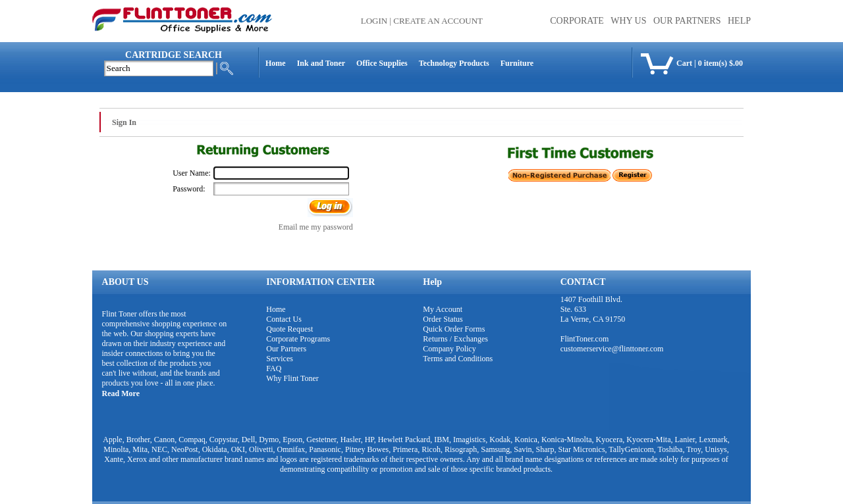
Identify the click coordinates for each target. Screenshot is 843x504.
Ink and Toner (321, 63)
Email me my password (316, 227)
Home (276, 63)
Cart (684, 63)
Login (374, 21)
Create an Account (438, 21)
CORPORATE (577, 21)
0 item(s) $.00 (721, 63)
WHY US (628, 21)
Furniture (517, 63)
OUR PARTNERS (687, 21)
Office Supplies (382, 63)
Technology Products (454, 63)
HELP (739, 21)
